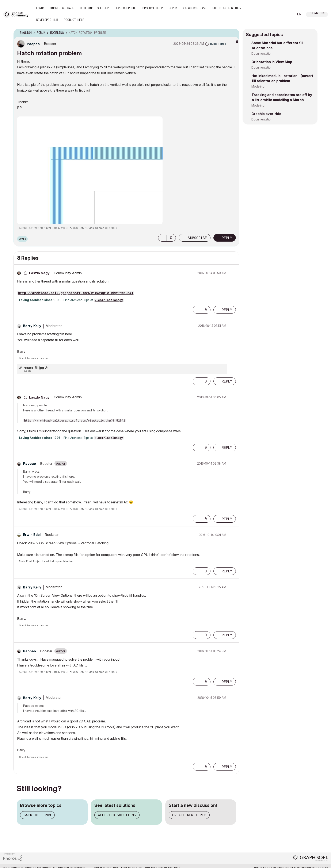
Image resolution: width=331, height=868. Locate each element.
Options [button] (233, 33)
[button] (162, 238)
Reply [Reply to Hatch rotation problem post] (227, 238)
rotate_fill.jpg (34, 368)
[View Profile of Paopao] (33, 44)
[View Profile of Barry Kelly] (32, 326)
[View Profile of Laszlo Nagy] (39, 273)
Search (286, 14)
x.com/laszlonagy (109, 300)
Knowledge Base (62, 8)
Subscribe (197, 238)
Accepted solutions (117, 815)
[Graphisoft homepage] (311, 858)
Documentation (262, 53)
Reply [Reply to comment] (227, 310)
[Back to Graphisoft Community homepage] (17, 14)
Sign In (317, 13)
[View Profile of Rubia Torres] (218, 44)
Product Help (153, 8)
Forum (40, 8)
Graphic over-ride (266, 114)
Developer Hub (126, 8)
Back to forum (37, 815)
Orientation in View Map (272, 62)
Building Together (94, 8)
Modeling (258, 86)
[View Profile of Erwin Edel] (32, 535)
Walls (22, 239)
